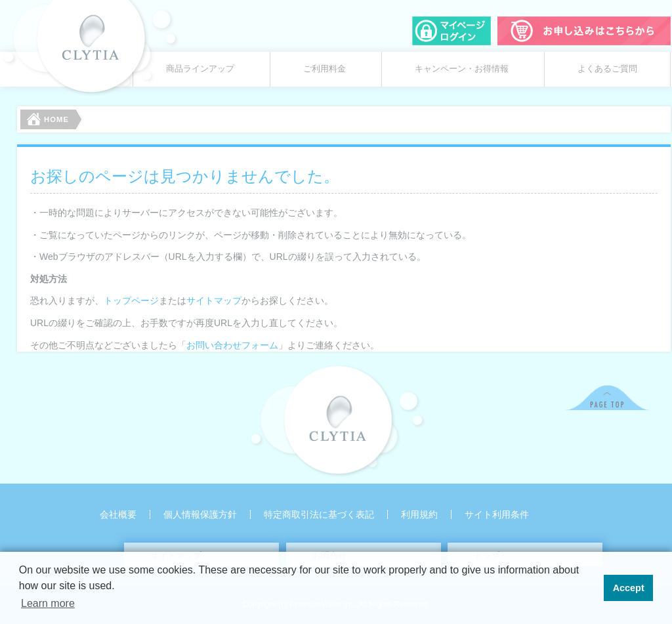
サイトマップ (214, 301)
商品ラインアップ (200, 69)
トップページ (131, 301)
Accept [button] (629, 588)
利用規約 (419, 514)
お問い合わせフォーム (232, 345)
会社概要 (118, 514)
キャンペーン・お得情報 (462, 69)
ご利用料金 (325, 69)
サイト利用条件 (497, 514)
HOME (48, 119)
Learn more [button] (48, 603)
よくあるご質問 (607, 69)
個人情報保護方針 (200, 514)
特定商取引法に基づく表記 (319, 514)
